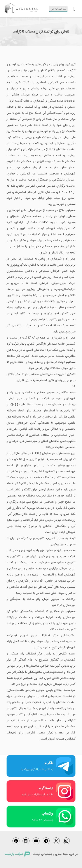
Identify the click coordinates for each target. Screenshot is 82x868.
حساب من (58, 9)
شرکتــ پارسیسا (17, 854)
